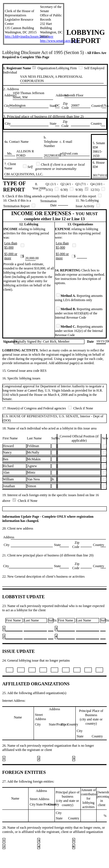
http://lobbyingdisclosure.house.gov (29, 36)
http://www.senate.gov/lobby (60, 41)
